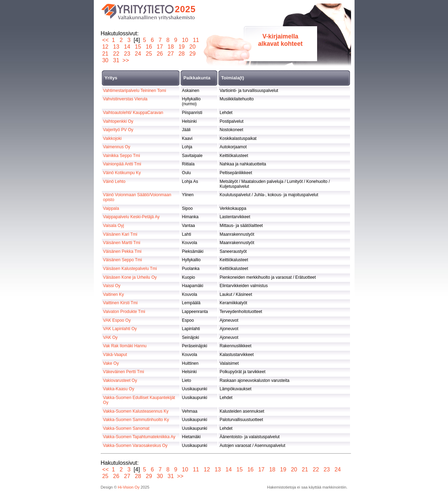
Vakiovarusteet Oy (120, 380)
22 (116, 54)
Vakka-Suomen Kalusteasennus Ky (136, 411)
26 (160, 54)
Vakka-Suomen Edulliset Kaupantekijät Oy (139, 400)
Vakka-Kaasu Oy (118, 389)
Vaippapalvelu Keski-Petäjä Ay (131, 217)
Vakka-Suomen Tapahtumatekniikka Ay (139, 437)
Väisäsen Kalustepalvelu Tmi (130, 269)
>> (126, 60)
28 (181, 54)
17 (160, 47)
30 (106, 60)
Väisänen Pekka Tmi (122, 251)
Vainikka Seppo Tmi (121, 156)
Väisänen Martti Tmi (121, 243)
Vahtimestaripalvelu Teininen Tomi (134, 91)
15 (138, 47)
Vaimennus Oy (117, 147)
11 (196, 40)
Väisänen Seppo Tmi (122, 260)
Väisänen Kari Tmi (120, 234)
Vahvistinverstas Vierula (125, 99)
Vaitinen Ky (113, 294)
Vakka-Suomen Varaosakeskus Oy (135, 446)
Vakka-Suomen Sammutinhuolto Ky (136, 420)
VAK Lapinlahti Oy (120, 329)
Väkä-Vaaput (115, 355)
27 (171, 54)
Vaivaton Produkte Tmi (124, 312)
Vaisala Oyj (113, 226)
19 (181, 47)
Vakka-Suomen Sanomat (126, 428)
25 (149, 54)
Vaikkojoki (112, 138)
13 (116, 47)
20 (193, 47)
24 (138, 54)
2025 (185, 9)
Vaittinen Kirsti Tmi (120, 303)
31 (116, 60)
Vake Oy (111, 363)
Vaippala (111, 208)
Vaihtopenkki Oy (118, 121)
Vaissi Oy (112, 286)
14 (127, 47)
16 (149, 47)
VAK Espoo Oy (117, 320)
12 (106, 47)
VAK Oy (110, 337)
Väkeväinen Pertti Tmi (123, 372)
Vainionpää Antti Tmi (122, 164)
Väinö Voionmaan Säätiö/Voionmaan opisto (137, 197)
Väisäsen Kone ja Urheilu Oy (130, 277)
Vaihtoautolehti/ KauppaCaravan (133, 113)
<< (106, 40)
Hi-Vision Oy (129, 487)
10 (185, 40)
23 (127, 54)
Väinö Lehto (114, 182)
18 (171, 47)
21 (106, 54)
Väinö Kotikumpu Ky (122, 173)
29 (193, 54)
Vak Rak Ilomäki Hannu (125, 346)
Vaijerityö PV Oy (118, 130)
